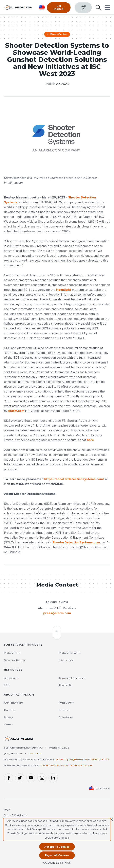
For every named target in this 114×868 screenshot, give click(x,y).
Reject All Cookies (57, 855)
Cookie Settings (57, 863)
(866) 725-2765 (100, 760)
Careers (8, 725)
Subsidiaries (66, 718)
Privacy (8, 718)
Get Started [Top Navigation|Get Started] (59, 7)
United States (100, 789)
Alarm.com (16, 412)
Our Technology (13, 704)
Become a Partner (15, 661)
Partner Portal (13, 654)
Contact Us (65, 686)
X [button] (112, 820)
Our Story (10, 711)
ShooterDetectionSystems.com (76, 543)
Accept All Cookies (57, 847)
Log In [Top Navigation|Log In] (83, 7)
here (90, 441)
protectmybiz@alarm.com (72, 760)
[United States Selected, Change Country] (42, 7)
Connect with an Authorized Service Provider (66, 766)
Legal (7, 810)
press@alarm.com (57, 614)
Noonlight (64, 291)
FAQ (7, 686)
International (67, 661)
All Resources (12, 679)
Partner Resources (70, 654)
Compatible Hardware (72, 679)
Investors (64, 711)
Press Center (57, 35)
